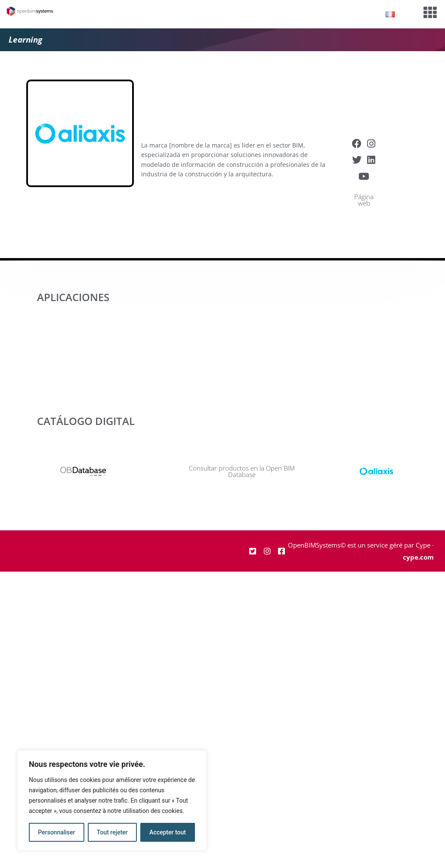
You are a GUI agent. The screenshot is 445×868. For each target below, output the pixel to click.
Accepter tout (168, 832)
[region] (112, 800)
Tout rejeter (112, 832)
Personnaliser (56, 832)
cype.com (418, 557)
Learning (25, 40)
